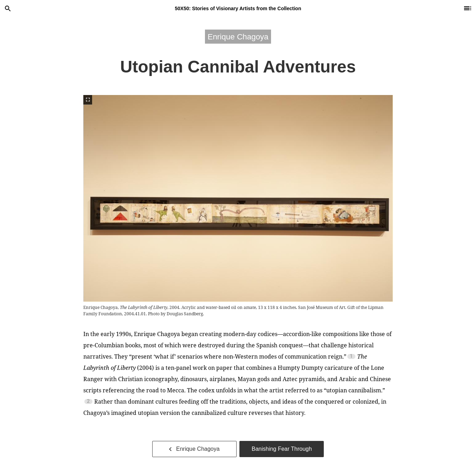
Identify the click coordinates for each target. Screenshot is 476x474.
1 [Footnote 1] (351, 356)
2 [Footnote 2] (88, 402)
